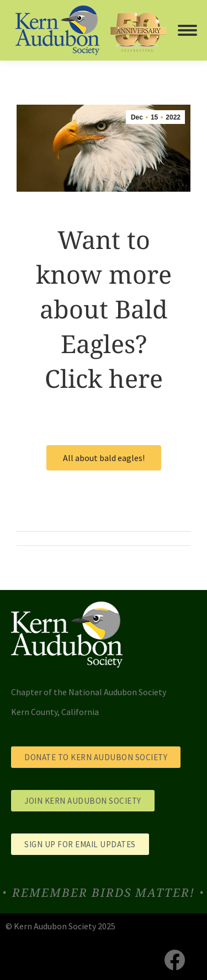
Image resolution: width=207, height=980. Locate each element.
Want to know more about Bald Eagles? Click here (104, 309)
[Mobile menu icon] (187, 30)
